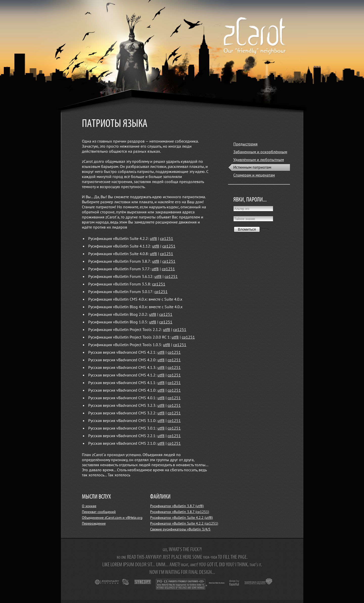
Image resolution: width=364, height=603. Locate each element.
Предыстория (245, 144)
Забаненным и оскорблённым (260, 152)
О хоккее (89, 506)
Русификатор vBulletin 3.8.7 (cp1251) (180, 512)
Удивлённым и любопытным (259, 160)
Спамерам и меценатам (254, 175)
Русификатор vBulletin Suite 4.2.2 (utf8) (181, 518)
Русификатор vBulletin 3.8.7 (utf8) (177, 506)
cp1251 (167, 239)
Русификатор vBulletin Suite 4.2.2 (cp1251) (184, 523)
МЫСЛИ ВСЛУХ (96, 497)
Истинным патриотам (252, 167)
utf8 (153, 239)
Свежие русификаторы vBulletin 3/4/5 (180, 529)
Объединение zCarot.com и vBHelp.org (112, 518)
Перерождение (94, 523)
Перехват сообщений (99, 512)
